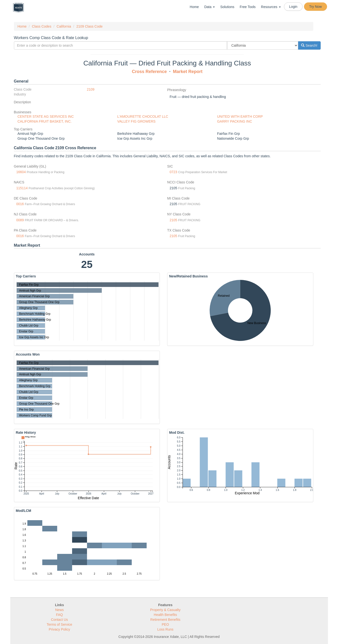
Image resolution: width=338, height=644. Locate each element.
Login (293, 7)
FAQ (59, 615)
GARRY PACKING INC (234, 121)
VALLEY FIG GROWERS (136, 121)
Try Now (316, 7)
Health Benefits (165, 615)
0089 (20, 220)
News (60, 610)
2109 (91, 89)
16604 (21, 172)
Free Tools (248, 7)
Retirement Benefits (165, 620)
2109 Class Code (89, 26)
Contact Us (60, 620)
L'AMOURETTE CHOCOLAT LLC (143, 116)
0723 (173, 172)
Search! (309, 45)
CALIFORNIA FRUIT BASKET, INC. (45, 121)
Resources (271, 7)
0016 (20, 204)
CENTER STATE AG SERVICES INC (46, 116)
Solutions (227, 7)
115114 (22, 188)
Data (210, 7)
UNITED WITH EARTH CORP (240, 116)
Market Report (188, 72)
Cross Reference (149, 72)
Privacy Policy (60, 629)
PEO (165, 624)
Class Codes (42, 26)
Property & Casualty (165, 610)
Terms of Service (59, 624)
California (64, 26)
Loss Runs (165, 629)
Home (194, 7)
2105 (173, 220)
